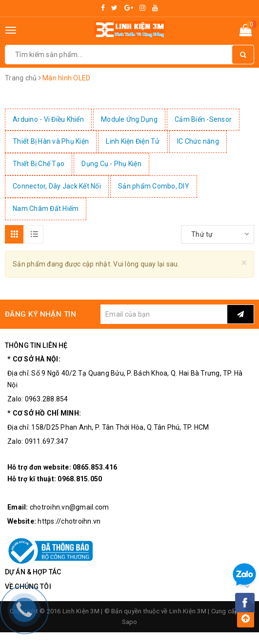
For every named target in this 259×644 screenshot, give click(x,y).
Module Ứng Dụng (129, 119)
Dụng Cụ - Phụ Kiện (111, 164)
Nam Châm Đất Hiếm (46, 208)
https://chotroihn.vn (69, 521)
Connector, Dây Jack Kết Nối (57, 186)
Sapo (130, 622)
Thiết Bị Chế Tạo (39, 164)
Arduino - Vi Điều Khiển (48, 119)
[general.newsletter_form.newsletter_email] (164, 314)
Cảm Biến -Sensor (203, 119)
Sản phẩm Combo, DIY (154, 186)
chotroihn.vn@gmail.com (70, 507)
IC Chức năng (198, 141)
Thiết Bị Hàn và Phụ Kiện (51, 141)
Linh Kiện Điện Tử (133, 141)
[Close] (244, 263)
